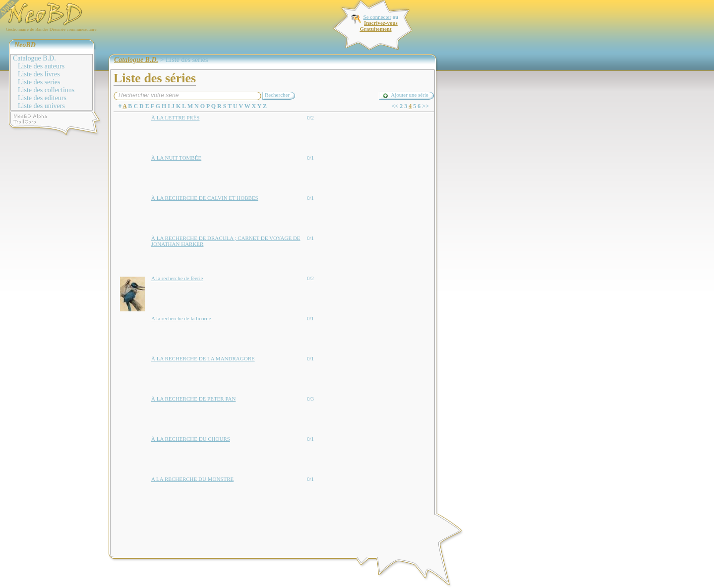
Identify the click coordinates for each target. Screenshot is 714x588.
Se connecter (378, 17)
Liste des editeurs (42, 98)
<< (395, 106)
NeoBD (25, 45)
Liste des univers (41, 106)
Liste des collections (46, 90)
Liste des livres (39, 74)
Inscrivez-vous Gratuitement (378, 26)
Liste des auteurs (41, 66)
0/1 (310, 158)
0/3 (310, 399)
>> (425, 106)
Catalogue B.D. (34, 58)
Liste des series (39, 82)
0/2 (310, 118)
